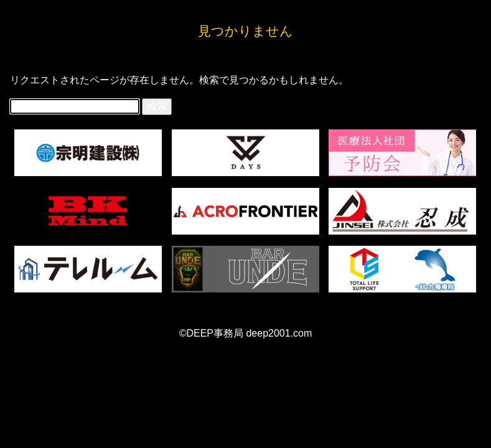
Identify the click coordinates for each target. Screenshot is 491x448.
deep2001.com (279, 333)
